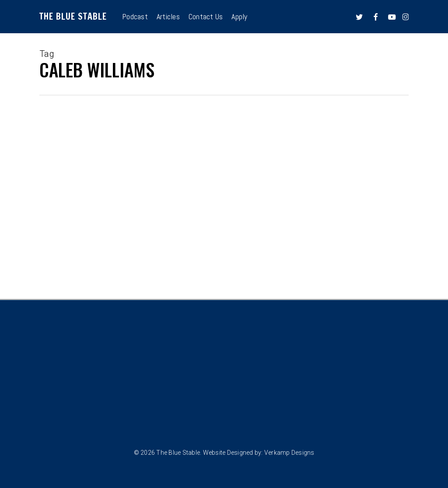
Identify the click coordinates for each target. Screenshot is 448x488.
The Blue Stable (73, 17)
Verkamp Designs (289, 453)
